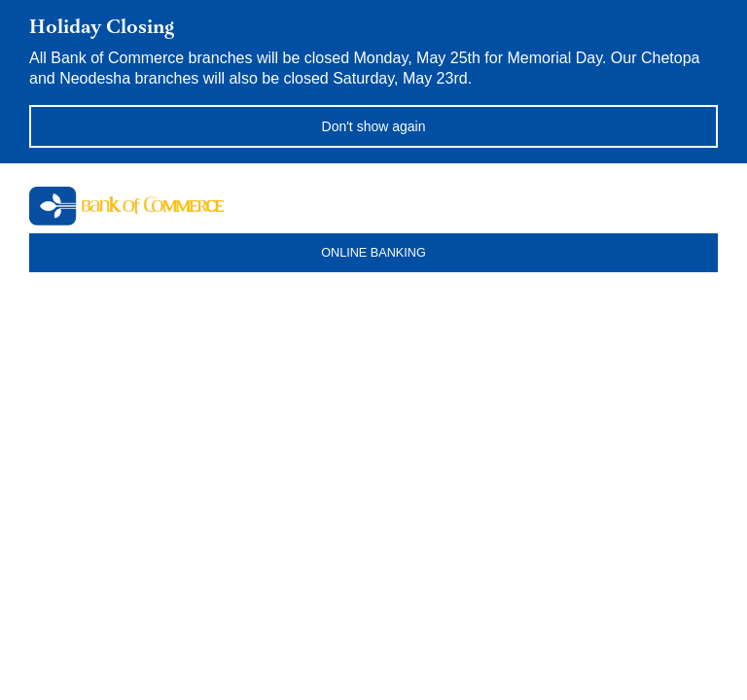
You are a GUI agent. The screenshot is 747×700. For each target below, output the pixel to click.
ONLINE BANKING (373, 253)
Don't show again (374, 126)
